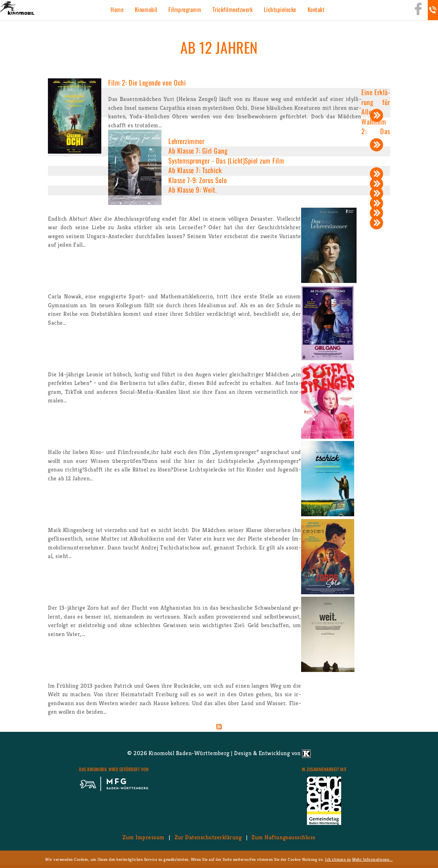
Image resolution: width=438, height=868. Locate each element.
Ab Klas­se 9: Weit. (192, 190)
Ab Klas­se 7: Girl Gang (198, 151)
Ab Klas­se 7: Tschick (195, 170)
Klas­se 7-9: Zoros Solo (198, 180)
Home (117, 9)
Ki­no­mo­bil (146, 9)
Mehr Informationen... (372, 859)
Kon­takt (316, 9)
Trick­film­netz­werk (233, 9)
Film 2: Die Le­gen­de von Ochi (147, 82)
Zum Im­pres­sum (144, 837)
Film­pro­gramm (185, 9)
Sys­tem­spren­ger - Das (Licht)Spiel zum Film (226, 160)
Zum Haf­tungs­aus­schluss (283, 837)
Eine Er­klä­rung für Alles (376, 102)
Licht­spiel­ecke (280, 9)
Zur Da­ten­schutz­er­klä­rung (208, 837)
